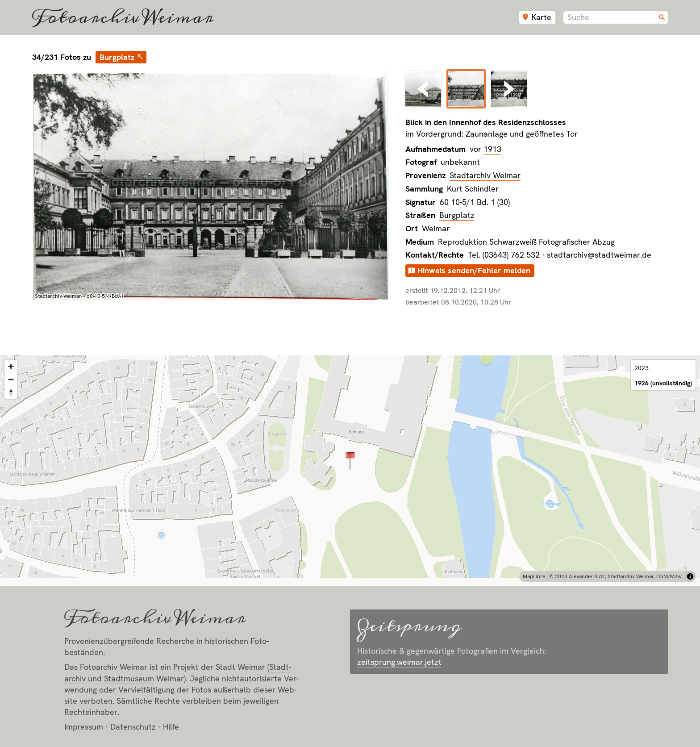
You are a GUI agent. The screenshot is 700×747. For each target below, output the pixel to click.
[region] (350, 471)
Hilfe (171, 727)
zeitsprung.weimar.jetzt (399, 662)
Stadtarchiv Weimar (485, 175)
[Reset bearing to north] (11, 392)
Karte (541, 17)
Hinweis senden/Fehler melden (474, 270)
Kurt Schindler (473, 189)
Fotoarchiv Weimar (123, 17)
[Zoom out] (11, 379)
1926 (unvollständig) (663, 383)
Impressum (84, 727)
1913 (492, 149)
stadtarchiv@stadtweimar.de (599, 255)
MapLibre (534, 576)
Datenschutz (133, 727)
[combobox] (616, 17)
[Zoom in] (11, 366)
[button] (350, 460)
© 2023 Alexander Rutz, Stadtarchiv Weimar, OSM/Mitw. (616, 576)
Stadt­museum (129, 678)
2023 (642, 368)
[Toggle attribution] (690, 576)
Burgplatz (117, 57)
